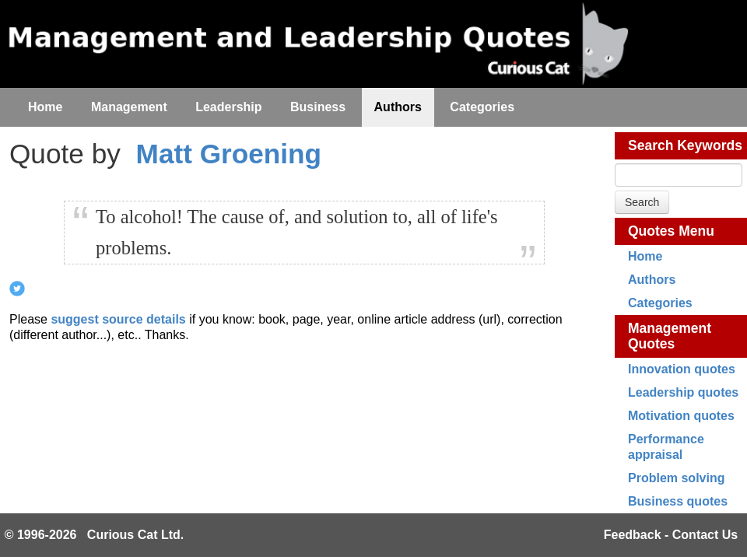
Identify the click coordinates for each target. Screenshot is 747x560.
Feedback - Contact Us (671, 535)
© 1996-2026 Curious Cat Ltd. (95, 535)
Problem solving (676, 478)
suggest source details (118, 319)
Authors (652, 280)
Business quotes (678, 501)
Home (645, 256)
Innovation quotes (682, 369)
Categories (660, 303)
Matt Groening (229, 154)
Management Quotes (670, 336)
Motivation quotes (681, 416)
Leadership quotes (683, 392)
